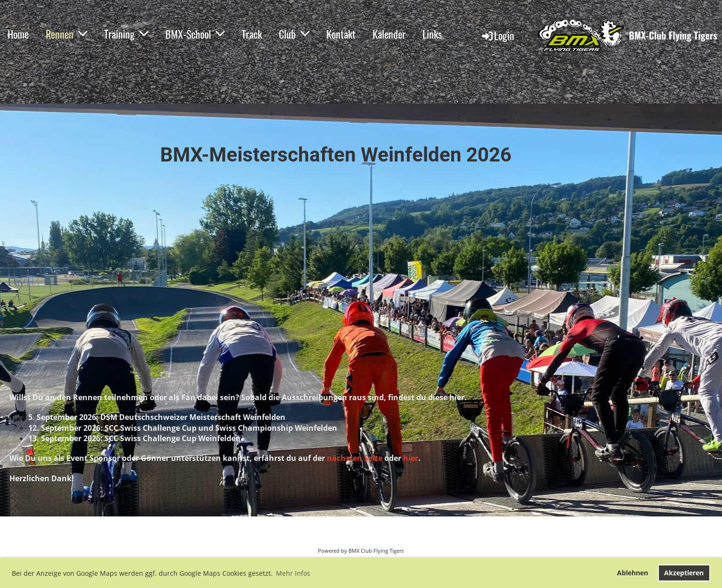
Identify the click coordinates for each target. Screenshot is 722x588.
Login (498, 35)
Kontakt (341, 34)
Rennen (66, 34)
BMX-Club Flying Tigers (673, 35)
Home (18, 34)
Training (126, 34)
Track (252, 34)
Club (294, 34)
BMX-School (195, 34)
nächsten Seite (355, 458)
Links (432, 34)
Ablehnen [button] (633, 573)
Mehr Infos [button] (293, 573)
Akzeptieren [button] (684, 573)
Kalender (389, 34)
